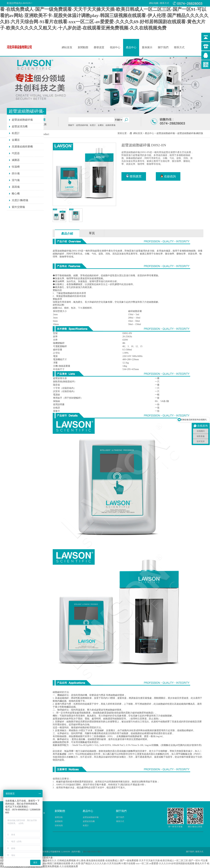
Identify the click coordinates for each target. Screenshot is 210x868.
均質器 (16, 153)
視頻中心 (115, 47)
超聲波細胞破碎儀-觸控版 (190, 133)
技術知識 (59, 825)
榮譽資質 (99, 47)
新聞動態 (83, 47)
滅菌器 (16, 160)
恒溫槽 (16, 167)
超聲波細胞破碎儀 (166, 133)
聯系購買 (134, 176)
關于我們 (163, 47)
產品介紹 (67, 234)
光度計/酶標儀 (20, 200)
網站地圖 (154, 3)
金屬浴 (16, 140)
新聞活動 (59, 817)
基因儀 (16, 187)
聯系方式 (164, 3)
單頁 (92, 233)
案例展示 (147, 47)
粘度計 (16, 133)
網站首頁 (67, 47)
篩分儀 (16, 173)
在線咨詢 (168, 176)
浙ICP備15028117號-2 (92, 852)
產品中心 (131, 47)
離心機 (16, 194)
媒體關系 (59, 821)
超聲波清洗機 (20, 126)
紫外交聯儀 (18, 207)
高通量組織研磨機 (22, 147)
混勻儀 (16, 180)
